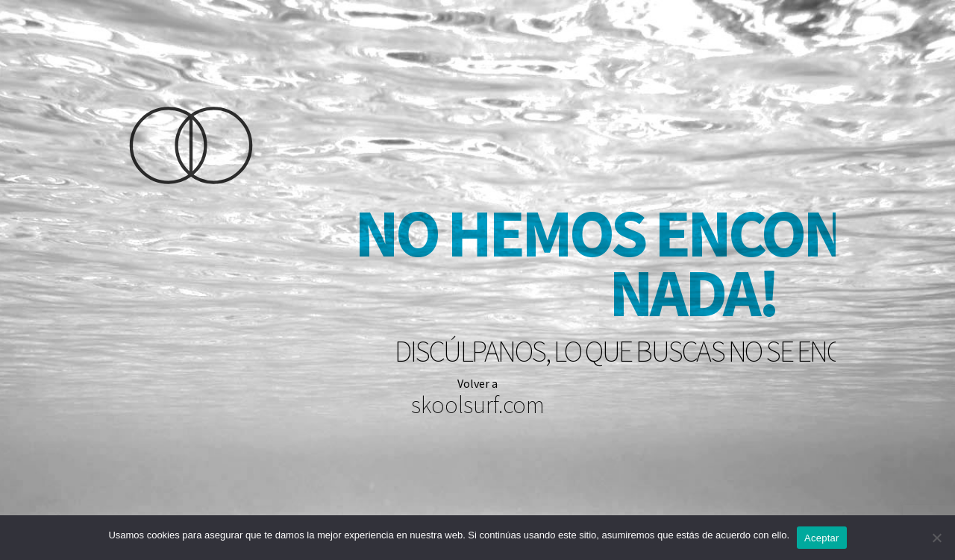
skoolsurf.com (478, 405)
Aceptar (822, 538)
